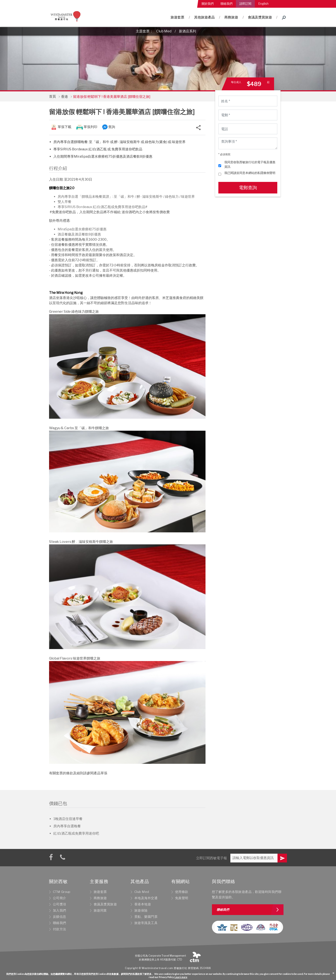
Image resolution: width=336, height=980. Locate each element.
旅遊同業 (100, 911)
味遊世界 (188, 197)
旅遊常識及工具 (146, 923)
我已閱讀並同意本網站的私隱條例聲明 (250, 173)
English (263, 4)
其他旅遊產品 (204, 17)
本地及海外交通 (146, 898)
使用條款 (182, 892)
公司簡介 (60, 898)
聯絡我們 (226, 4)
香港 (64, 97)
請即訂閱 (245, 4)
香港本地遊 (143, 904)
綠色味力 (172, 197)
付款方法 (60, 929)
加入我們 (60, 911)
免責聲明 (182, 898)
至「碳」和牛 (124, 197)
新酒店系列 (187, 31)
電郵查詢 (248, 188)
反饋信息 (60, 917)
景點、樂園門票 (146, 917)
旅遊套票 (177, 17)
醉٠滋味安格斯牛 (150, 197)
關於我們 (208, 4)
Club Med (164, 31)
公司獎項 (60, 904)
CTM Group (62, 892)
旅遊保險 (141, 911)
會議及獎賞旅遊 (260, 17)
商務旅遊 (231, 17)
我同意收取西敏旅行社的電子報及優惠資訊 (250, 164)
